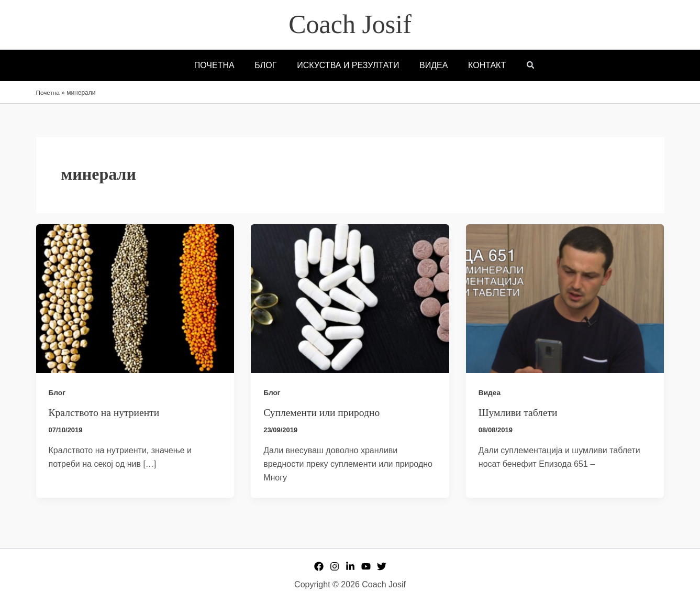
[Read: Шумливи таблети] (565, 298)
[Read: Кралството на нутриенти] (135, 298)
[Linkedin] (350, 566)
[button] (522, 66)
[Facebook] (319, 566)
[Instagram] (335, 566)
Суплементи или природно (323, 412)
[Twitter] (382, 566)
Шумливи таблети (519, 412)
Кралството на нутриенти (105, 412)
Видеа (490, 392)
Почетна (48, 93)
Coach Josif (350, 24)
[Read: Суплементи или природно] (350, 298)
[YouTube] (366, 566)
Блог (57, 392)
